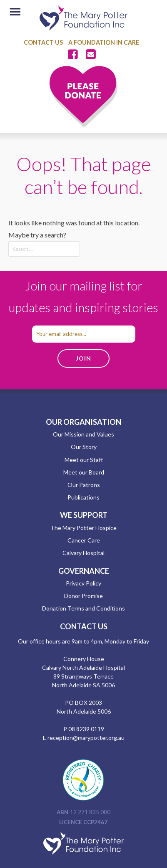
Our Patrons (84, 485)
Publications (83, 497)
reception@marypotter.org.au (86, 738)
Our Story (84, 447)
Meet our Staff (84, 460)
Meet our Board (84, 472)
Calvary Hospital (83, 553)
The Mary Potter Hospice (83, 528)
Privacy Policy (83, 583)
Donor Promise (83, 596)
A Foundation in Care (104, 42)
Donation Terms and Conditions (83, 608)
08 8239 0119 (86, 729)
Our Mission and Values (83, 434)
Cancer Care (84, 540)
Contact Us (43, 42)
